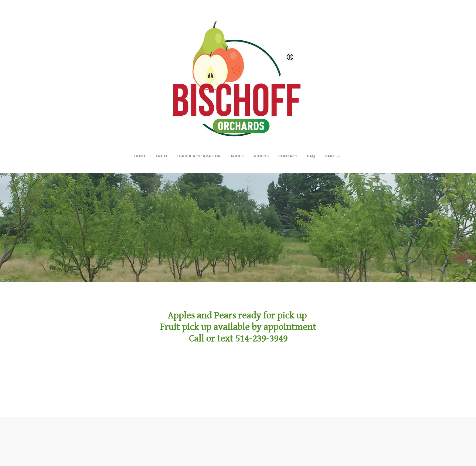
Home (140, 156)
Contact (288, 156)
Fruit (162, 156)
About (237, 156)
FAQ (311, 156)
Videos (261, 156)
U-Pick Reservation (199, 156)
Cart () (333, 156)
